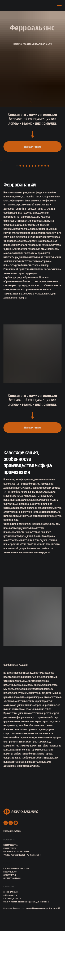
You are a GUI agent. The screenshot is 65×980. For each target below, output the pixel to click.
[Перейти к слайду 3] (23, 215)
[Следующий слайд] (62, 185)
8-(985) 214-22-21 (11, 944)
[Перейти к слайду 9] (42, 215)
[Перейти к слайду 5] (29, 215)
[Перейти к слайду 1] (17, 215)
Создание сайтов (12, 880)
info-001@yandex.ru (12, 948)
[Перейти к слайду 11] (48, 215)
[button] (32, 147)
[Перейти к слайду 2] (20, 215)
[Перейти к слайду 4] (26, 215)
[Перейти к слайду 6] (33, 215)
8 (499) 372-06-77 (11, 941)
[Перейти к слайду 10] (45, 215)
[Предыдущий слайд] (3, 185)
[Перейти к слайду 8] (39, 215)
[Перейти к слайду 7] (36, 215)
